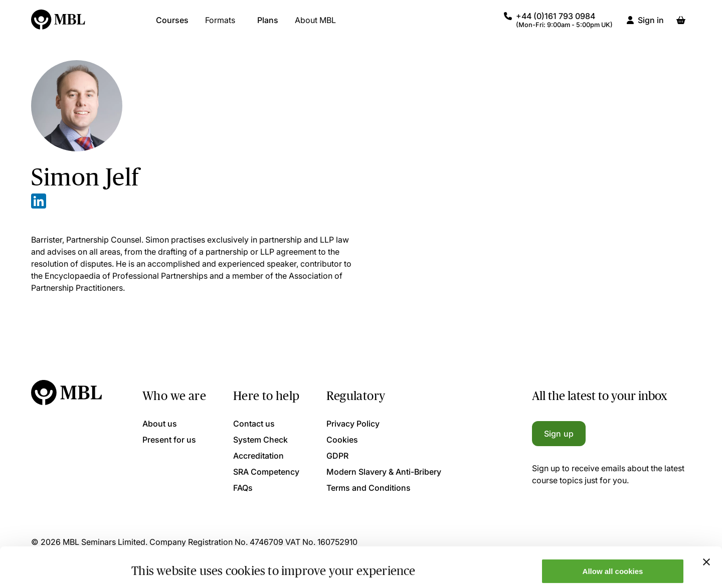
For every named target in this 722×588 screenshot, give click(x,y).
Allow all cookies (613, 534)
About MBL (315, 25)
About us (160, 424)
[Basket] (681, 25)
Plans (268, 25)
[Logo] (59, 25)
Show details (155, 564)
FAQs (243, 488)
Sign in (651, 25)
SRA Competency (266, 472)
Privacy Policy (353, 424)
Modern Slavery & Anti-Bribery (384, 472)
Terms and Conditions (369, 488)
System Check (260, 440)
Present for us (169, 440)
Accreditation (258, 456)
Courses (172, 25)
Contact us (254, 424)
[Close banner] (706, 524)
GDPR (337, 456)
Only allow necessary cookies (613, 563)
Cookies (342, 440)
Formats (220, 25)
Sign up (559, 434)
